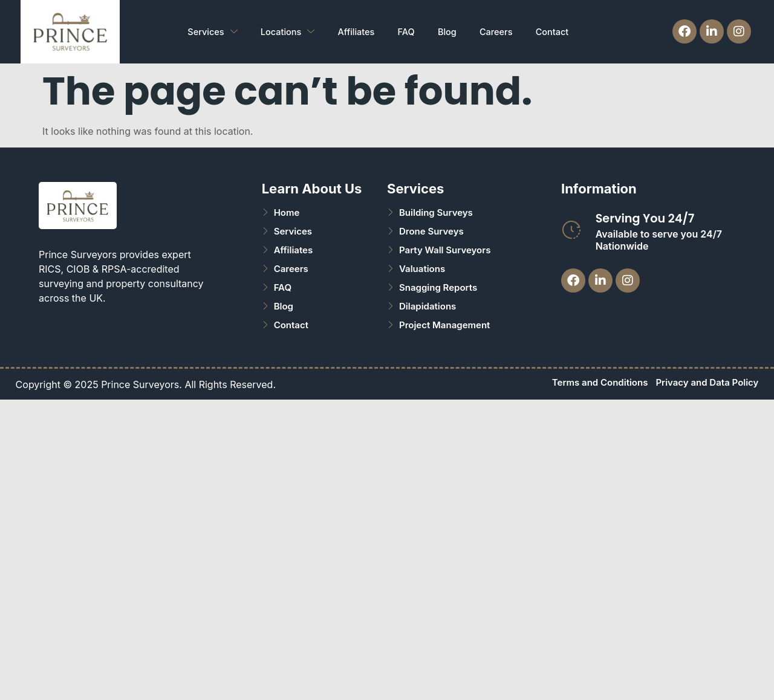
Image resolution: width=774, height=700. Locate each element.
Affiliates (352, 31)
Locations (281, 31)
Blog (447, 31)
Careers (499, 31)
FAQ (404, 31)
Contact (557, 31)
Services (204, 31)
